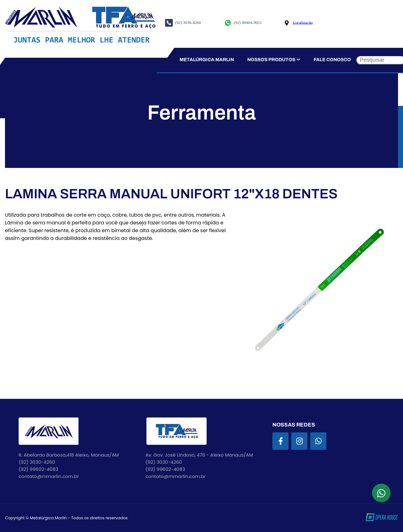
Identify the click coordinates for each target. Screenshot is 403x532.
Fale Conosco (332, 60)
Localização (303, 22)
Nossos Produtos (274, 60)
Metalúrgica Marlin (206, 60)
